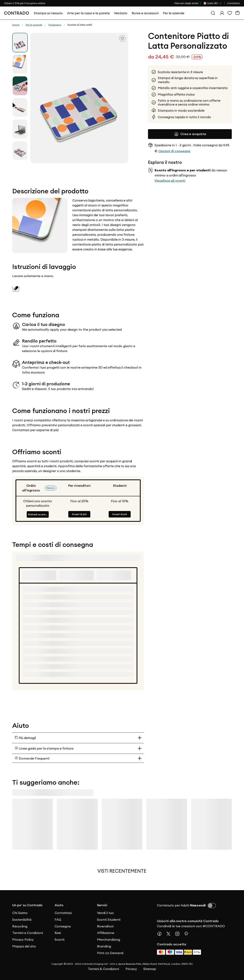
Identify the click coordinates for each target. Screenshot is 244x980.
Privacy (131, 969)
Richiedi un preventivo (38, 514)
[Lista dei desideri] (230, 13)
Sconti (60, 939)
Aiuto (59, 905)
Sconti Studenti (109, 919)
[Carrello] (237, 13)
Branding (104, 946)
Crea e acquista (190, 134)
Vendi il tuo (105, 913)
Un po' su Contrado (27, 905)
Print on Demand (110, 953)
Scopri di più (79, 514)
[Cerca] (213, 13)
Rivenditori (105, 926)
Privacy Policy (23, 939)
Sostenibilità (22, 919)
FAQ (58, 919)
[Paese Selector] (213, 3)
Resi (58, 933)
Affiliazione (106, 933)
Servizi (102, 905)
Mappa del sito (24, 946)
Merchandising (109, 939)
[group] (20, 43)
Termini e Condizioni (28, 933)
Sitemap (150, 969)
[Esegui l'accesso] (222, 13)
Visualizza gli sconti (170, 181)
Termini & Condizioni (103, 969)
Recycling (20, 926)
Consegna (63, 926)
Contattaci (233, 3)
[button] (79, 98)
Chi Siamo (20, 913)
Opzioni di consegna (174, 151)
